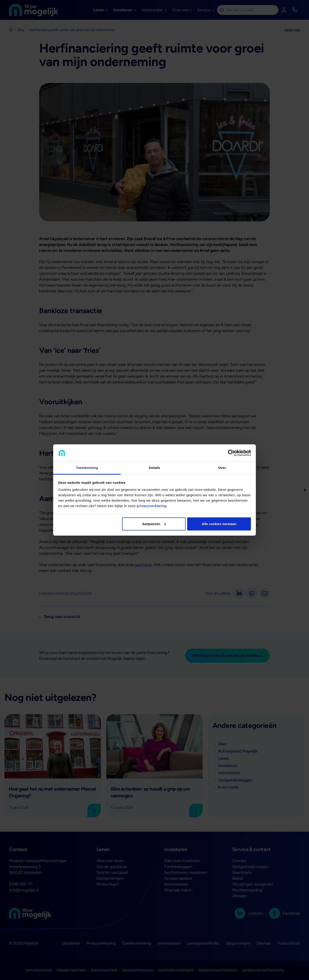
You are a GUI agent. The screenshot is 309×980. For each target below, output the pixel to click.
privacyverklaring (152, 506)
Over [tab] (222, 468)
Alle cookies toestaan (219, 524)
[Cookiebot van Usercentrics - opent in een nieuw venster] (231, 453)
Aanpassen (154, 524)
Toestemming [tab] (87, 468)
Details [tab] (154, 468)
